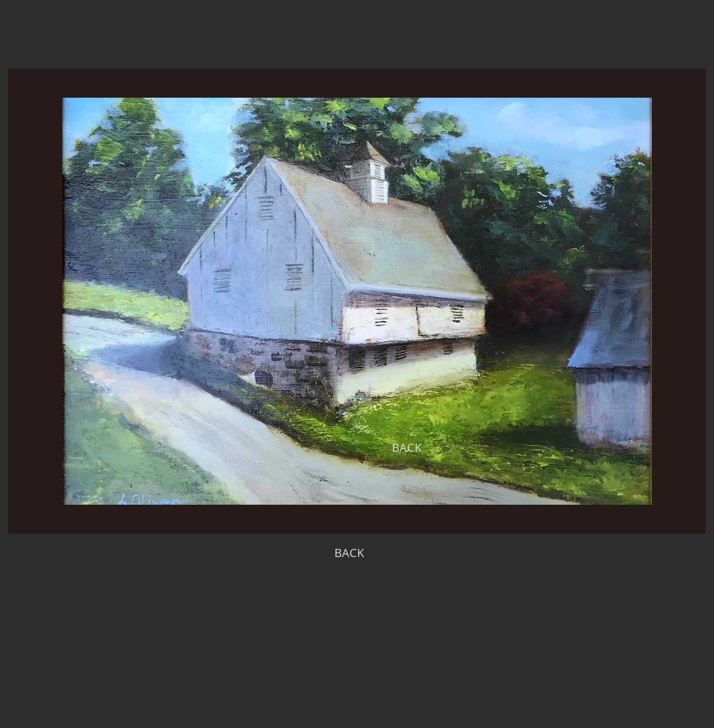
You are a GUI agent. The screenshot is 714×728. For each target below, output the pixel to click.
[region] (357, 301)
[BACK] (406, 448)
